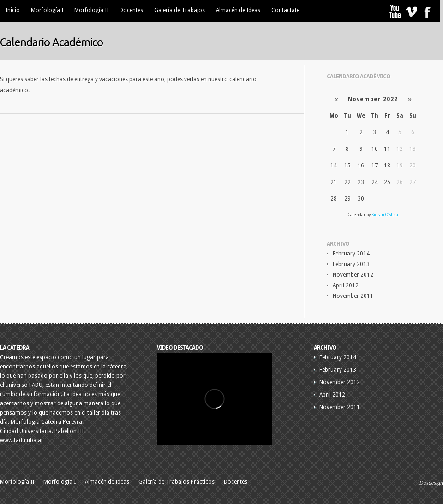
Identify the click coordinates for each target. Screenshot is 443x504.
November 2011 (353, 296)
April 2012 (346, 285)
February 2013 (351, 264)
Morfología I (47, 10)
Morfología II (91, 10)
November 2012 (353, 275)
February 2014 (351, 254)
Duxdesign (431, 483)
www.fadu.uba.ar (22, 440)
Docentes (131, 10)
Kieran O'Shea (385, 215)
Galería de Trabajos (180, 10)
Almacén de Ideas (238, 10)
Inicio (13, 10)
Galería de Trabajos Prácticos (177, 482)
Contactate (285, 10)
